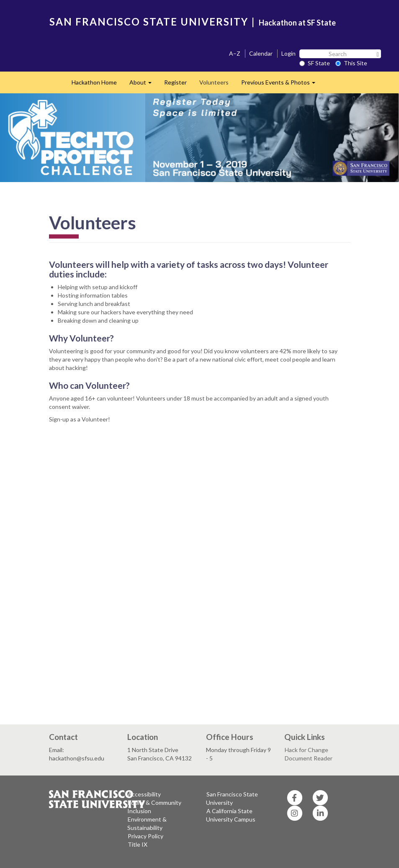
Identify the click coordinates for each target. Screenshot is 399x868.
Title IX (138, 844)
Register (175, 82)
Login (288, 53)
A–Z (235, 53)
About (144, 85)
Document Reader (309, 758)
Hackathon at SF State (297, 23)
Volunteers (214, 82)
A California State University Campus (231, 815)
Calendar (261, 53)
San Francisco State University (232, 798)
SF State (315, 63)
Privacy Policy (145, 836)
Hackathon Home (94, 82)
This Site (351, 63)
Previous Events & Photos (281, 85)
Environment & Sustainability (147, 823)
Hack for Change (306, 750)
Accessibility (144, 794)
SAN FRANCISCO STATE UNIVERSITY (149, 22)
